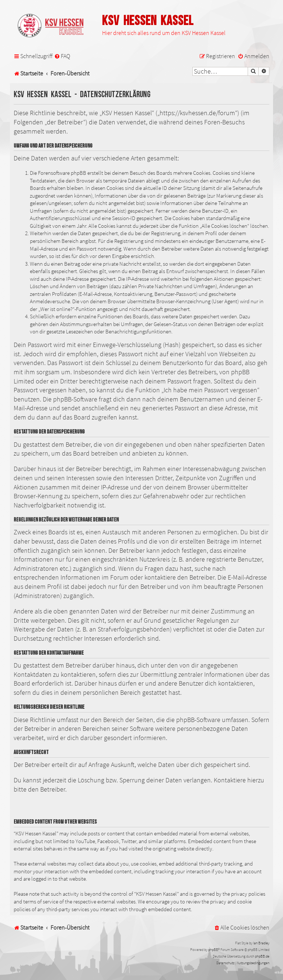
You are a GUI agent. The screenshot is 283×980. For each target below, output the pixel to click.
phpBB (213, 950)
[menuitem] (62, 56)
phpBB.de (262, 956)
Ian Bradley (261, 943)
